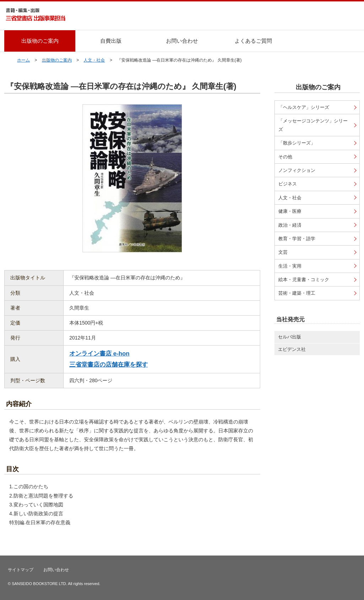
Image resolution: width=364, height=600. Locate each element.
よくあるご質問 (253, 41)
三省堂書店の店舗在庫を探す (109, 365)
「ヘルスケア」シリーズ (304, 107)
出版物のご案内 (40, 41)
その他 (285, 157)
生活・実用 (290, 266)
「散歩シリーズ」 (297, 143)
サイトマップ (21, 570)
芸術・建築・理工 (297, 293)
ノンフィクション (297, 170)
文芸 (283, 252)
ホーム (23, 60)
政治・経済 (290, 225)
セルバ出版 (290, 337)
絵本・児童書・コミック (304, 280)
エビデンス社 (292, 349)
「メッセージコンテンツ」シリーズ (313, 125)
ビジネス (288, 184)
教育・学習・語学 (297, 239)
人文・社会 (94, 60)
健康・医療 (290, 211)
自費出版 (111, 41)
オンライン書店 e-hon (99, 354)
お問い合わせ (182, 41)
